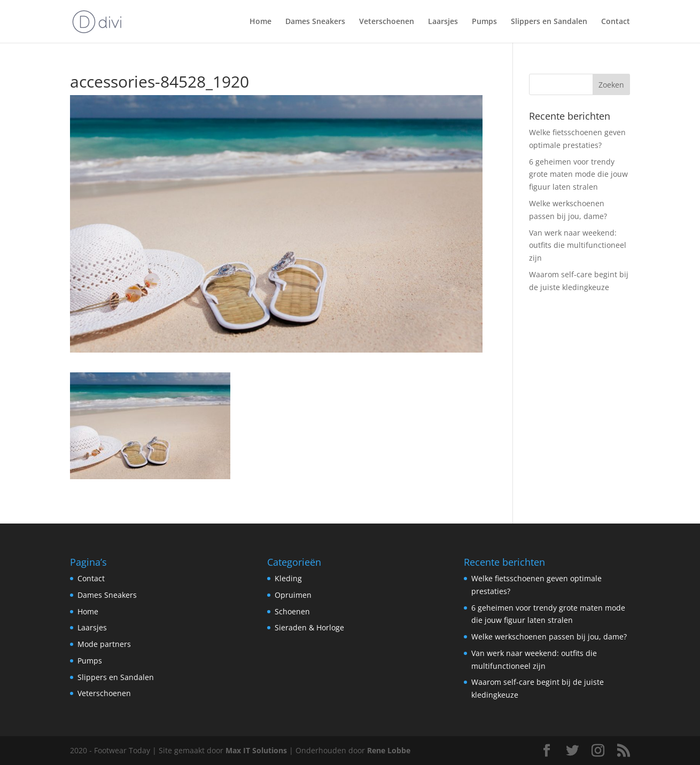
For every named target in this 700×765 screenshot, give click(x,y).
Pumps (484, 22)
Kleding (288, 578)
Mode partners (104, 644)
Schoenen (292, 611)
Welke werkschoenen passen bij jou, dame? (549, 637)
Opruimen (293, 595)
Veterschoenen (387, 22)
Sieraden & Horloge (309, 627)
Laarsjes (443, 22)
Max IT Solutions (256, 750)
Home (260, 22)
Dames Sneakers (315, 22)
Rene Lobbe (389, 750)
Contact (616, 22)
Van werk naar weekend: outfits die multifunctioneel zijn (578, 245)
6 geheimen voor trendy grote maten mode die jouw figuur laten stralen (578, 174)
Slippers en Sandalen (549, 22)
